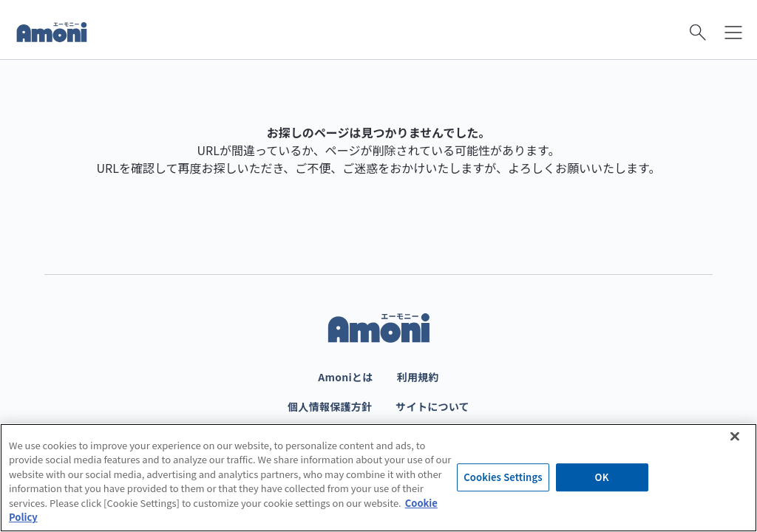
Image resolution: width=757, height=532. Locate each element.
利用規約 (418, 377)
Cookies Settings (503, 478)
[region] (378, 478)
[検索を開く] (698, 33)
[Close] (735, 436)
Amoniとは (345, 377)
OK (602, 478)
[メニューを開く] (733, 33)
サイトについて (432, 406)
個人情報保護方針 (330, 406)
